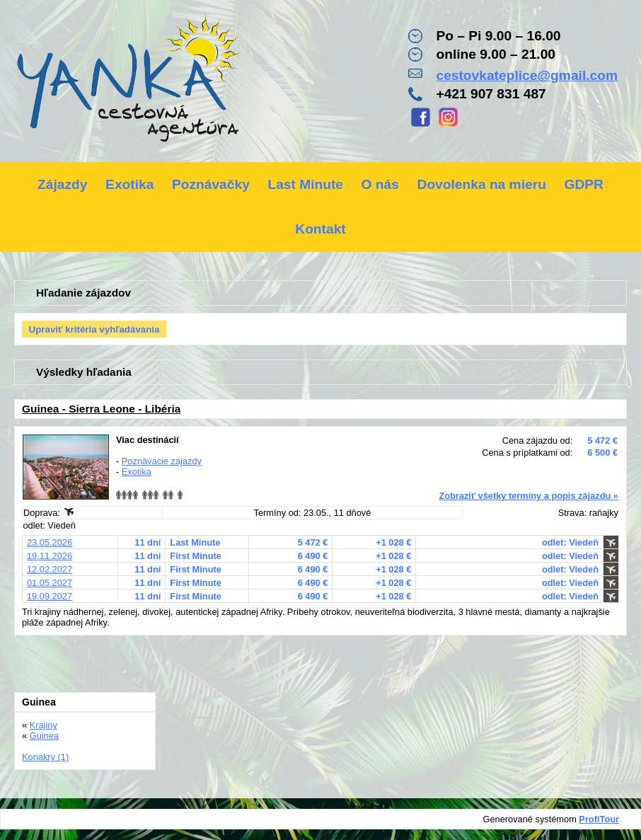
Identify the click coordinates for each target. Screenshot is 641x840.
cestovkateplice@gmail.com (527, 75)
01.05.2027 (50, 583)
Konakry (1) (45, 757)
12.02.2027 (50, 569)
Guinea (44, 736)
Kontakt (320, 229)
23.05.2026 (50, 542)
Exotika (129, 184)
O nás (380, 184)
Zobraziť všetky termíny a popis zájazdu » (529, 496)
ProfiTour (599, 819)
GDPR (583, 184)
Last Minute (305, 184)
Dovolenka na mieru (482, 184)
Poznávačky (211, 184)
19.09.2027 (50, 596)
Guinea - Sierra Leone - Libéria (101, 409)
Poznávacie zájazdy (162, 461)
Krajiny (44, 725)
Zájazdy (62, 184)
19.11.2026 (50, 556)
